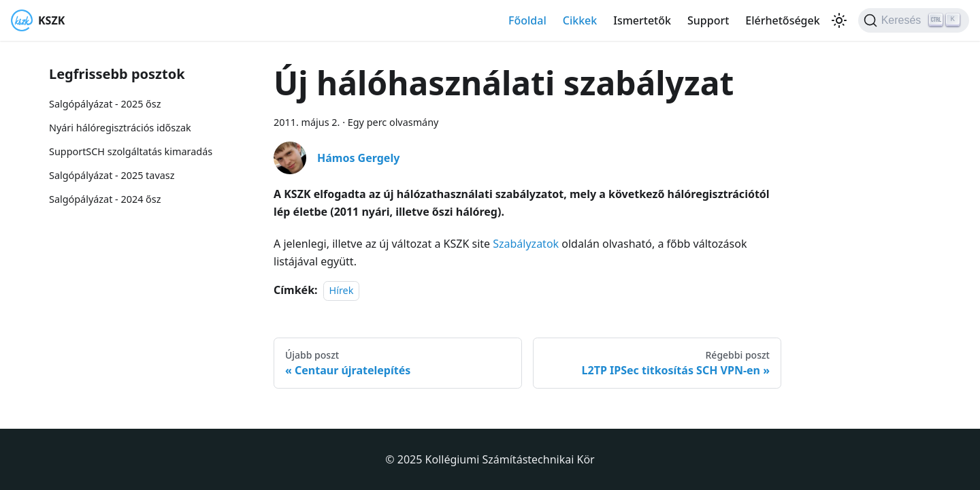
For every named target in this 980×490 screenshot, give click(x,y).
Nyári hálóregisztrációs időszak (120, 128)
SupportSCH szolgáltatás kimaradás (131, 151)
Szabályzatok (526, 244)
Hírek (342, 290)
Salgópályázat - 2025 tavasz (112, 175)
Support (708, 20)
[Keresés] (914, 20)
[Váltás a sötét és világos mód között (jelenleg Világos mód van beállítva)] (839, 20)
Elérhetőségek (782, 20)
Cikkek (580, 20)
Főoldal (527, 20)
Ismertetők (642, 20)
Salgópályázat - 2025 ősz (105, 104)
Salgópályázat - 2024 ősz (105, 199)
